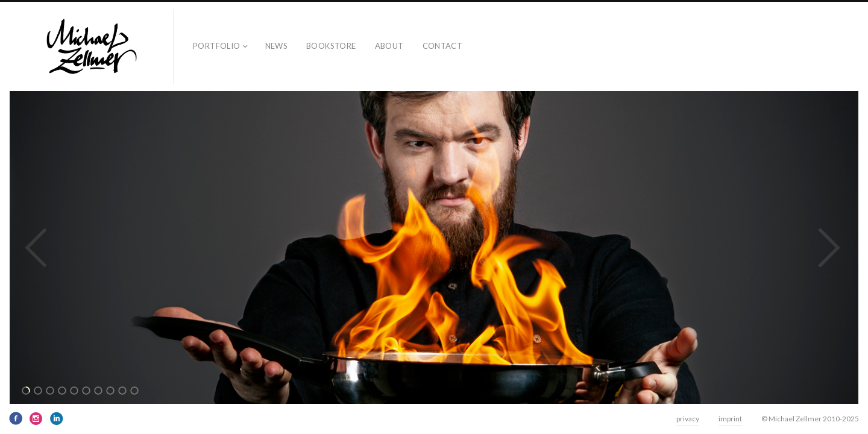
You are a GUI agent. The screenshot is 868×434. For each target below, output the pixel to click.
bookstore (331, 46)
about (389, 46)
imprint (730, 419)
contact (443, 46)
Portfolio (217, 46)
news (277, 46)
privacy (688, 419)
